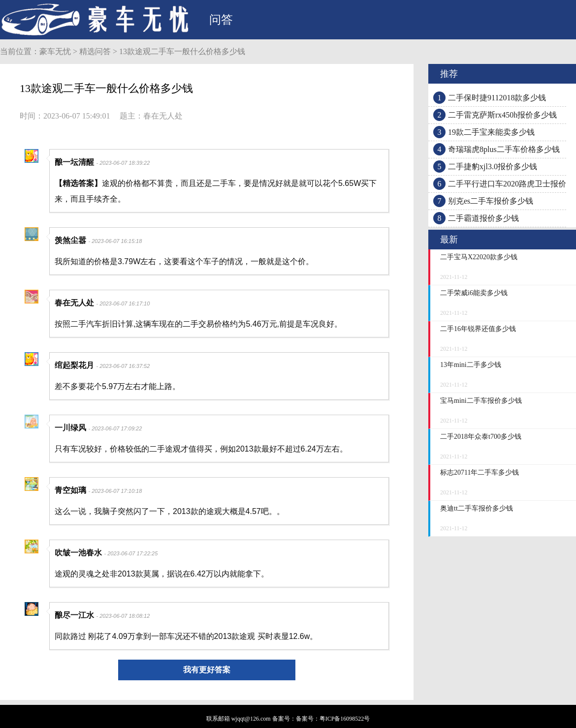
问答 (221, 20)
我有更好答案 (207, 670)
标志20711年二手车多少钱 (480, 472)
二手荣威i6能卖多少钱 (474, 293)
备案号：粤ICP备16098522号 (333, 719)
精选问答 (95, 51)
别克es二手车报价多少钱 (491, 201)
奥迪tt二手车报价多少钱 (477, 508)
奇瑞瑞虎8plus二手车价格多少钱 (504, 149)
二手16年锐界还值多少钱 (478, 329)
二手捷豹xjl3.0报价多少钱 (493, 167)
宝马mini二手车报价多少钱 (481, 401)
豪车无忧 (55, 51)
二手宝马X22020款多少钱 (479, 257)
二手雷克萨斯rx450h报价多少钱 (502, 115)
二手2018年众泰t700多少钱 (481, 437)
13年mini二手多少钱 (471, 365)
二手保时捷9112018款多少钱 (497, 98)
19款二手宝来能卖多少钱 (491, 132)
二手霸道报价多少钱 (483, 218)
